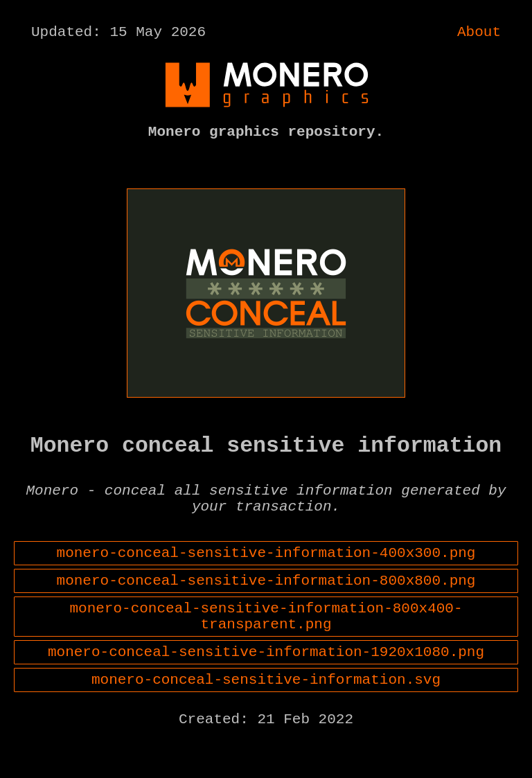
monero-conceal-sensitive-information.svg (266, 722)
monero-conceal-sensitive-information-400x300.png (266, 578)
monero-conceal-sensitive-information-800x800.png (266, 609)
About (479, 34)
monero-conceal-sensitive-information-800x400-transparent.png (266, 650)
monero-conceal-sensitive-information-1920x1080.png (266, 691)
